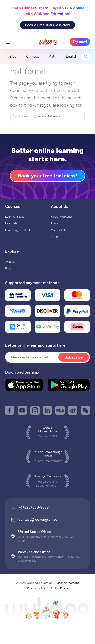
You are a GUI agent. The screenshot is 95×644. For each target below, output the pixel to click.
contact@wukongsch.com (40, 520)
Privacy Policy (36, 588)
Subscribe (74, 357)
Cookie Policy (59, 588)
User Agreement (68, 583)
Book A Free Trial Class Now (48, 25)
